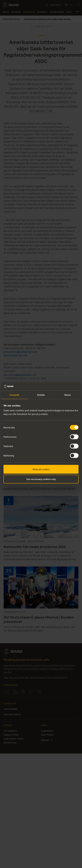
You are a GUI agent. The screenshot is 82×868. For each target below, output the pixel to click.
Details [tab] (41, 395)
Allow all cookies (41, 469)
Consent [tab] (14, 395)
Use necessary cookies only (41, 479)
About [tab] (68, 395)
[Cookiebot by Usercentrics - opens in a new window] (65, 386)
